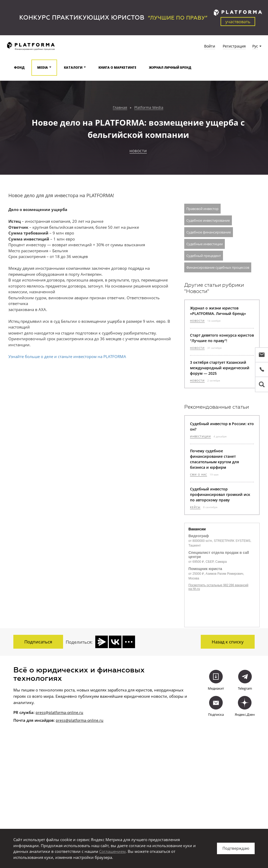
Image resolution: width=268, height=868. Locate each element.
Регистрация (234, 46)
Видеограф (199, 536)
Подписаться (38, 642)
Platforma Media (149, 108)
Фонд (19, 68)
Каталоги (73, 68)
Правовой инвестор (202, 209)
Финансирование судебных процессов (218, 267)
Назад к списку (228, 642)
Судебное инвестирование (208, 220)
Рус (255, 46)
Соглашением (112, 851)
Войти (210, 46)
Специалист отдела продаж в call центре (219, 555)
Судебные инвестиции (205, 244)
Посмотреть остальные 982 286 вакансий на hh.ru (218, 587)
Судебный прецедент (204, 256)
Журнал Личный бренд (170, 68)
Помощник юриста (205, 569)
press (61, 720)
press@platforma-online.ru (59, 712)
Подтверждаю (236, 848)
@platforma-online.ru (84, 720)
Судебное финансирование (209, 232)
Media (43, 68)
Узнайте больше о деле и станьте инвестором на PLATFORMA (67, 356)
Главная (120, 108)
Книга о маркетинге (117, 68)
